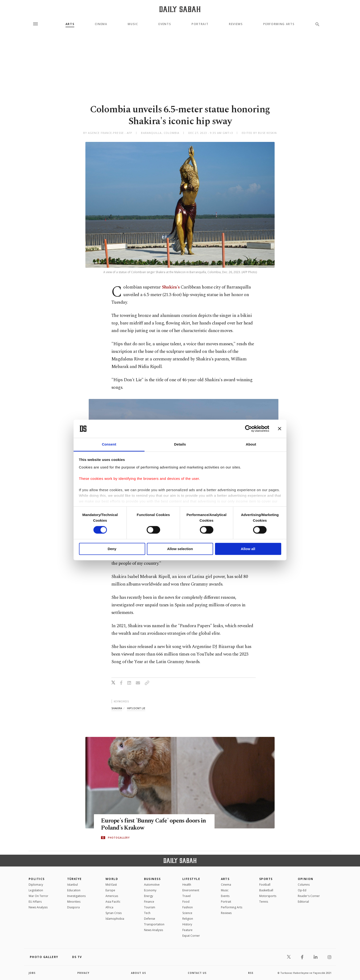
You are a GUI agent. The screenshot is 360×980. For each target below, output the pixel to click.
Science (187, 913)
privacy (83, 973)
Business (152, 879)
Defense (150, 919)
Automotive (152, 885)
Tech (147, 913)
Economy (150, 890)
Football (265, 885)
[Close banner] (280, 429)
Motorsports (268, 896)
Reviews (236, 24)
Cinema (101, 24)
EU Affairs (35, 902)
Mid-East (111, 885)
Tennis (264, 902)
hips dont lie (136, 708)
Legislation (36, 890)
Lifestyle (191, 879)
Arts (70, 24)
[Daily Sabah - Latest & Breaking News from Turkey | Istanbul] (180, 9)
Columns (304, 885)
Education (74, 890)
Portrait (200, 24)
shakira (117, 708)
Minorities (74, 902)
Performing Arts (279, 24)
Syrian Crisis (114, 913)
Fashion (188, 907)
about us (138, 973)
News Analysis (38, 907)
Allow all (248, 549)
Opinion (306, 879)
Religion (188, 919)
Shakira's (171, 287)
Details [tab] (180, 444)
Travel (187, 896)
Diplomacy (36, 885)
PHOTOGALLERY (119, 838)
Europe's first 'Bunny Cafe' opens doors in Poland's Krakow (154, 825)
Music (133, 24)
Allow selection (180, 549)
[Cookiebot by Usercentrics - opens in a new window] (248, 429)
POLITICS (37, 879)
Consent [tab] (109, 444)
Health (187, 885)
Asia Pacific (113, 902)
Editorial (303, 902)
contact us (197, 973)
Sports (266, 879)
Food (186, 902)
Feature (187, 930)
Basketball (266, 890)
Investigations (76, 896)
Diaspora (73, 907)
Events (165, 24)
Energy (149, 896)
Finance (149, 902)
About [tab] (251, 444)
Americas (112, 896)
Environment (191, 890)
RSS (251, 973)
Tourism (150, 907)
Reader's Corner (309, 896)
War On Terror (38, 896)
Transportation (154, 924)
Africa (109, 907)
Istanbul (72, 885)
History (187, 924)
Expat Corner (191, 936)
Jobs (32, 973)
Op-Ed (302, 890)
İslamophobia (115, 919)
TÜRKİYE (75, 879)
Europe (110, 890)
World (112, 879)
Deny (112, 549)
